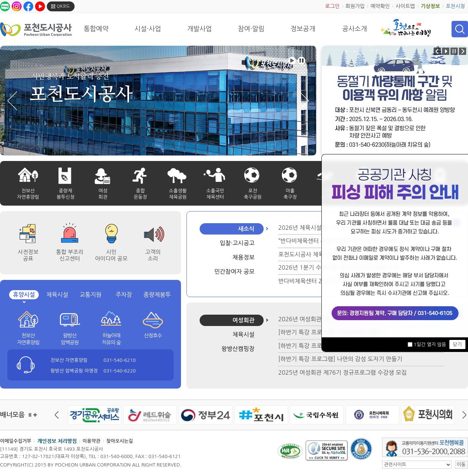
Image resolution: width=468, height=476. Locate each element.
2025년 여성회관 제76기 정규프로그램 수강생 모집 (342, 372)
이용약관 (92, 441)
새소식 (246, 229)
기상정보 (431, 6)
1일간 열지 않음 (430, 344)
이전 (58, 415)
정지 (30, 415)
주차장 (124, 295)
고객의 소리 (153, 255)
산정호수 (153, 336)
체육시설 (57, 295)
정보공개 (303, 29)
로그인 (332, 6)
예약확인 (380, 6)
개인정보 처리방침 (57, 441)
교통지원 (90, 295)
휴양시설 (24, 295)
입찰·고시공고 (237, 243)
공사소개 (355, 29)
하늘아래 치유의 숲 (112, 339)
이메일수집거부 (16, 441)
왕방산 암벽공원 (70, 339)
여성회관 (244, 320)
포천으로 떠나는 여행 (406, 28)
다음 (463, 415)
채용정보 (244, 257)
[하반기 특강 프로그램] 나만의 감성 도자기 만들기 (340, 359)
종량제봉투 (157, 295)
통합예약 (96, 29)
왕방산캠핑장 (238, 349)
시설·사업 (148, 29)
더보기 (35, 415)
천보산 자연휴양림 (28, 339)
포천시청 (455, 6)
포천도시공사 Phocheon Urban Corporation (36, 29)
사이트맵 (405, 6)
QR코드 (63, 6)
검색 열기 (460, 29)
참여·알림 (251, 29)
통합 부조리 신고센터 (70, 255)
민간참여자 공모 (234, 271)
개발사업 (200, 29)
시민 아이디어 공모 (111, 255)
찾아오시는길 (119, 441)
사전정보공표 (28, 255)
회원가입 (355, 6)
